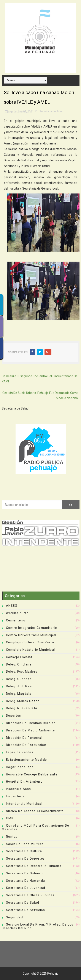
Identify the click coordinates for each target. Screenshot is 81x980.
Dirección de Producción (26, 745)
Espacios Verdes (20, 752)
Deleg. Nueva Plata (22, 708)
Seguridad (15, 917)
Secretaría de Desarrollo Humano (34, 866)
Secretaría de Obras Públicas (30, 895)
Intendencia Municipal (24, 804)
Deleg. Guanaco (19, 679)
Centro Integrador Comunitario (32, 628)
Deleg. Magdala (19, 694)
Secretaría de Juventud (26, 888)
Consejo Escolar (19, 657)
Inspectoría (15, 796)
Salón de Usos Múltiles (25, 844)
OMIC (10, 818)
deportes (14, 716)
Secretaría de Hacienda (26, 881)
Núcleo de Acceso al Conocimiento (35, 811)
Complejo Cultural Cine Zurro (30, 642)
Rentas (12, 837)
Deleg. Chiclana (19, 664)
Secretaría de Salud (51, 111)
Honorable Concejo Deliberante (32, 774)
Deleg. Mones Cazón (23, 701)
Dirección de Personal (24, 738)
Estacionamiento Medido (27, 760)
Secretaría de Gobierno (25, 873)
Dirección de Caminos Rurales (31, 723)
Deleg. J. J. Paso (20, 686)
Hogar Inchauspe (20, 767)
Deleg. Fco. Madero (22, 672)
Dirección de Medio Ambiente (31, 730)
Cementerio (16, 620)
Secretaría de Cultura (24, 851)
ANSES (12, 606)
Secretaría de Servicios (26, 910)
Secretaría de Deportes (25, 859)
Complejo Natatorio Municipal (31, 650)
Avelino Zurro (17, 613)
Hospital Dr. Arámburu (24, 782)
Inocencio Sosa (19, 789)
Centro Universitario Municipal (31, 635)
